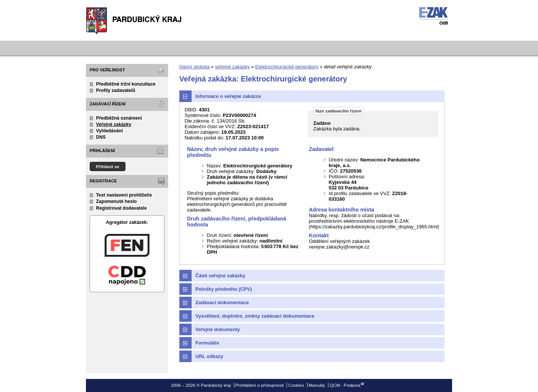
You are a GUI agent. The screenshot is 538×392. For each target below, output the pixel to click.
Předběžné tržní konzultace (126, 84)
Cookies (296, 385)
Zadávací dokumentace (222, 303)
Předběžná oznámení (119, 118)
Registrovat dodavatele (121, 208)
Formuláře (207, 343)
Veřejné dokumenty (218, 329)
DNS (101, 137)
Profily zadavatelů (116, 90)
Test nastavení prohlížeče (124, 195)
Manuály (317, 385)
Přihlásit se (108, 166)
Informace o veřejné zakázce (228, 96)
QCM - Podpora (345, 385)
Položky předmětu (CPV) (224, 289)
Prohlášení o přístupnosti (259, 385)
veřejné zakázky (232, 67)
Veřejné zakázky (114, 124)
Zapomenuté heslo (116, 201)
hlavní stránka (194, 67)
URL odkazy (209, 356)
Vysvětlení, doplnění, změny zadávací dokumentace (255, 316)
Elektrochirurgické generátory (287, 67)
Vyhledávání (109, 131)
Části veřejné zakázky (220, 276)
